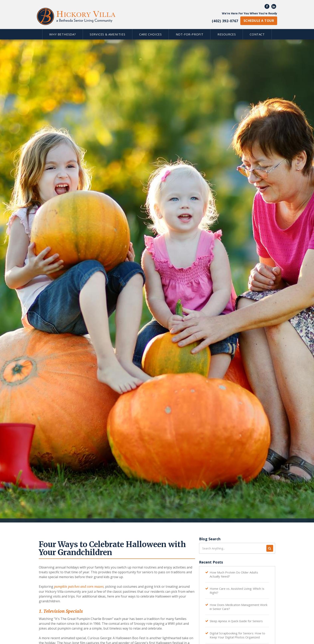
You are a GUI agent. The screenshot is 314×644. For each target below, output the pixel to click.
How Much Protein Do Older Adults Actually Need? (234, 574)
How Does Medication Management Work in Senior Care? (239, 607)
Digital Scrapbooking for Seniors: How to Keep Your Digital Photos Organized (237, 635)
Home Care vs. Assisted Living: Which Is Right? (237, 591)
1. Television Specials (61, 611)
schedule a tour (259, 21)
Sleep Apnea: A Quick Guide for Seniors (236, 621)
